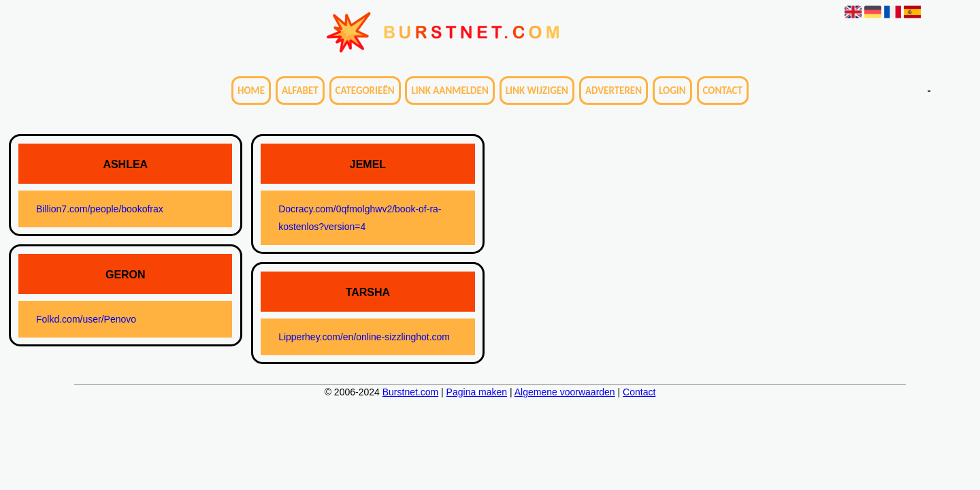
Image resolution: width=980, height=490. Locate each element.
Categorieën (365, 91)
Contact (723, 91)
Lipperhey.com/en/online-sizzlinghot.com (364, 337)
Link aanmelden (450, 91)
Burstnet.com (410, 392)
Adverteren (614, 91)
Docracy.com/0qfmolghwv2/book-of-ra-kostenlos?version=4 (360, 218)
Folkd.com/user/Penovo (86, 319)
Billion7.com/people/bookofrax (100, 209)
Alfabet (300, 91)
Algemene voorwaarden (565, 392)
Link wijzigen (537, 91)
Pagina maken (477, 392)
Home (251, 91)
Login (672, 91)
